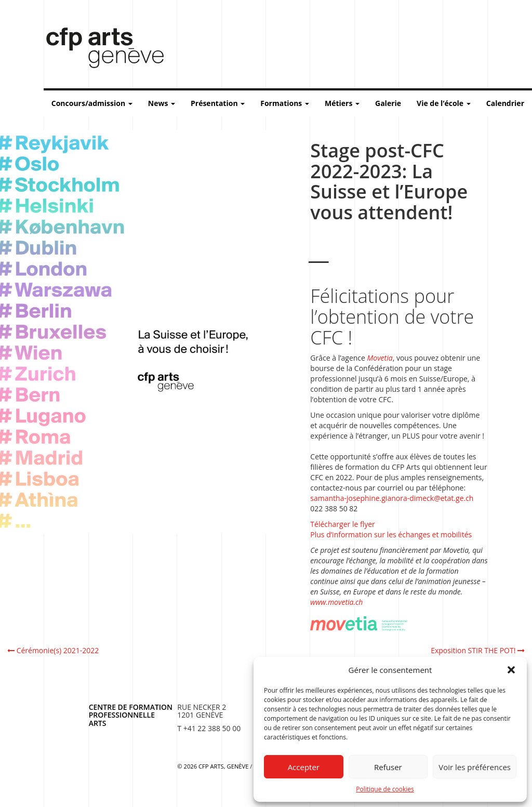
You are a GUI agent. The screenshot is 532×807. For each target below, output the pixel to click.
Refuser (388, 767)
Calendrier (505, 103)
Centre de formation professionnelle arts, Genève (99, 50)
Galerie (388, 103)
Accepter (304, 767)
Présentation (218, 103)
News (162, 103)
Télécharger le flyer (342, 524)
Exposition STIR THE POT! (478, 650)
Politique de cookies (385, 789)
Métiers (342, 103)
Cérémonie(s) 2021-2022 (53, 650)
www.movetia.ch (336, 602)
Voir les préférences (475, 767)
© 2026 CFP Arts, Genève (213, 766)
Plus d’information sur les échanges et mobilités (391, 534)
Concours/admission (92, 103)
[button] (511, 670)
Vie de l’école (444, 103)
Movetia (380, 358)
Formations (285, 103)
